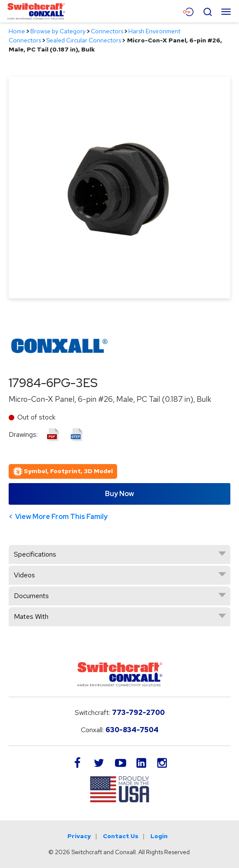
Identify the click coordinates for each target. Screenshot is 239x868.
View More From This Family (61, 517)
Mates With (31, 617)
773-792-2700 (138, 713)
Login (159, 836)
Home (17, 31)
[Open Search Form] (207, 11)
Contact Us (121, 836)
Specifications (35, 554)
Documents (31, 596)
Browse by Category (58, 31)
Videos (24, 575)
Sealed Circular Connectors (84, 40)
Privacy (79, 836)
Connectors (107, 31)
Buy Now (119, 494)
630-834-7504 (132, 730)
